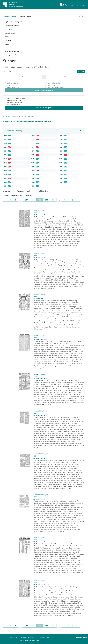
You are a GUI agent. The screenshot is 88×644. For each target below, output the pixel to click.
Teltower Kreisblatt (13, 105)
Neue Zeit (10, 85)
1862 (5, 159)
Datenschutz (14, 637)
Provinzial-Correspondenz (16, 102)
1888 (61, 151)
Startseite (7, 16)
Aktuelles (8, 40)
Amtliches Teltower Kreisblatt (17, 98)
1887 (61, 147)
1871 (33, 139)
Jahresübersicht (10, 33)
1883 (33, 186)
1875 (33, 155)
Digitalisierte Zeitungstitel (13, 22)
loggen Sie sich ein (11, 116)
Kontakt (7, 44)
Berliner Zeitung (12, 83)
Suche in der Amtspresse (44, 108)
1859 (5, 147)
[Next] (78, 200)
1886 (61, 143)
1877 (33, 163)
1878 (33, 167)
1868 (5, 182)
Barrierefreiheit (44, 637)
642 (65, 200)
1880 (33, 174)
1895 (61, 178)
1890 (61, 159)
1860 (5, 151)
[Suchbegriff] (40, 71)
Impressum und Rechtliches (29, 637)
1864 (5, 167)
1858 (5, 143)
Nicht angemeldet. (81, 637)
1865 (5, 170)
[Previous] (5, 200)
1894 (61, 174)
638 (33, 200)
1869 (5, 186)
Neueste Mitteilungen (14, 100)
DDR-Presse (8, 29)
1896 (61, 182)
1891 (61, 163)
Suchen (81, 71)
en (83, 16)
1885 (61, 139)
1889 (61, 155)
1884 (61, 135)
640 (46, 200)
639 (41, 200)
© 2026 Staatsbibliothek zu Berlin (29, 641)
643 (72, 200)
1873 (33, 147)
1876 (33, 159)
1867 (5, 178)
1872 (33, 143)
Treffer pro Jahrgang (14, 131)
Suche (14, 16)
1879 (33, 170)
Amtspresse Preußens (12, 26)
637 (26, 200)
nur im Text (52, 85)
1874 (33, 151)
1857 (5, 139)
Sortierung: (7, 191)
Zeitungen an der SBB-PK (13, 51)
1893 (61, 170)
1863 (5, 163)
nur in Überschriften (55, 83)
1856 (5, 135)
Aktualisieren (44, 191)
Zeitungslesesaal (10, 55)
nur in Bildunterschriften (56, 87)
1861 (5, 155)
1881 (33, 178)
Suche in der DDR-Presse (44, 90)
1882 (33, 182)
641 (53, 200)
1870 (33, 135)
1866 (5, 174)
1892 (61, 167)
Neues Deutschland (14, 87)
